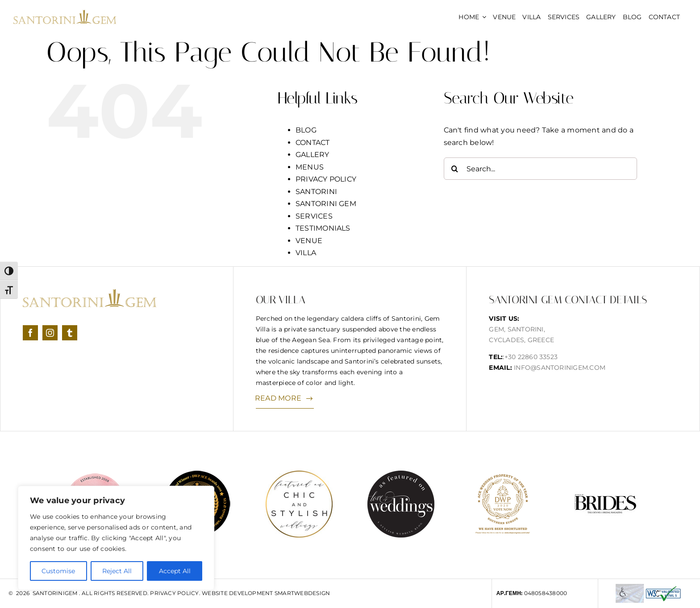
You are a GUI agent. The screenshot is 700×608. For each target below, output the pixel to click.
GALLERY (312, 155)
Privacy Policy (174, 593)
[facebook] (30, 333)
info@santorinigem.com (560, 368)
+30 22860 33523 (531, 357)
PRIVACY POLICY (326, 179)
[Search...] (540, 169)
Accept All (175, 571)
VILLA (306, 253)
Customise (58, 571)
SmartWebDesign (302, 593)
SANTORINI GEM (326, 204)
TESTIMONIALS (323, 228)
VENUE (309, 241)
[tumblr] (70, 333)
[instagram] (50, 333)
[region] (116, 538)
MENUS (310, 167)
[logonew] (65, 13)
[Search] (455, 169)
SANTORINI (316, 192)
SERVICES (314, 216)
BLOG (306, 130)
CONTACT (313, 143)
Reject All (117, 571)
